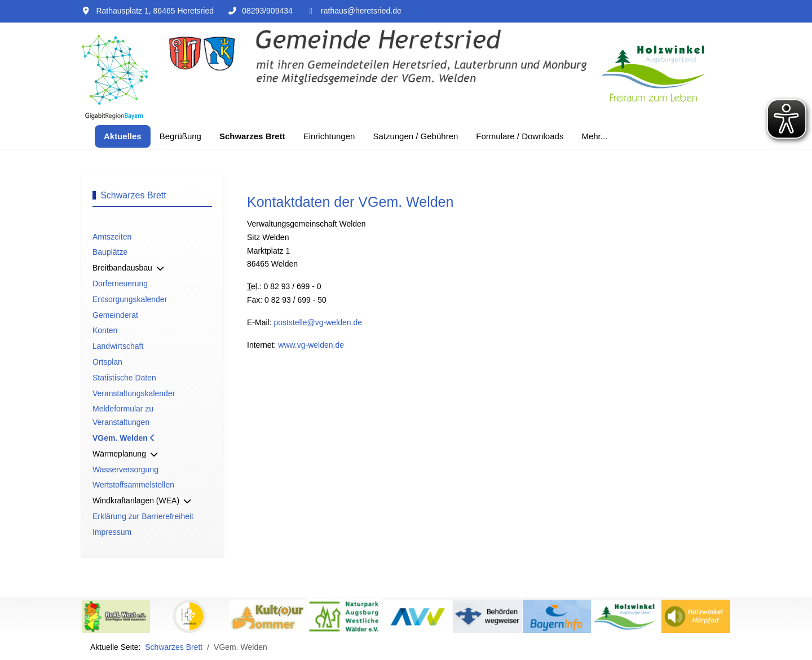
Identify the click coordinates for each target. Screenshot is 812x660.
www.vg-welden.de (311, 345)
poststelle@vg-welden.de (318, 322)
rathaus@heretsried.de (361, 11)
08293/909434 (267, 11)
